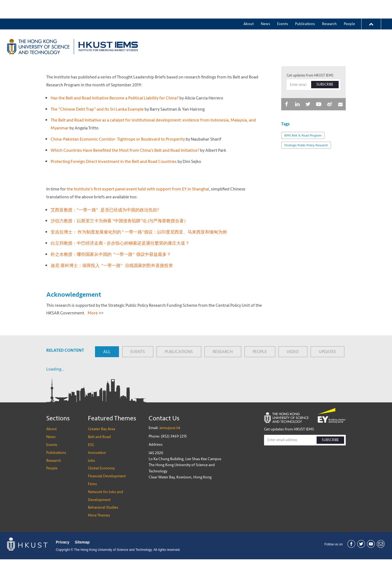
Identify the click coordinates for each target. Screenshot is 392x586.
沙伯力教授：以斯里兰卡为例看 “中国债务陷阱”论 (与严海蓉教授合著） (120, 248)
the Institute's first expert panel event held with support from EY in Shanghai (138, 216)
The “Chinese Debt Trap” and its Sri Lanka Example (97, 136)
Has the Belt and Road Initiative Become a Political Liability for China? (115, 125)
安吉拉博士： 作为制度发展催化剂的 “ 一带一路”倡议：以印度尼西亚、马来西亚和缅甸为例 (139, 259)
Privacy (63, 569)
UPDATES (327, 378)
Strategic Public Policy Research (306, 172)
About (249, 5)
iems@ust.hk (170, 455)
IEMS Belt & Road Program (303, 162)
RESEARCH (223, 378)
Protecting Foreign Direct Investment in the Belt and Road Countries (114, 188)
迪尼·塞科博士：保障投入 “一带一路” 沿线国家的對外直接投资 (112, 292)
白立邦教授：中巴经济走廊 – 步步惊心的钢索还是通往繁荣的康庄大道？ (120, 270)
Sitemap (82, 569)
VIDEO (293, 378)
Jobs (283, 28)
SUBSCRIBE (325, 111)
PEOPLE (260, 378)
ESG (238, 28)
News (265, 5)
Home (51, 54)
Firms (92, 511)
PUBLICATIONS (179, 378)
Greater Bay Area (176, 28)
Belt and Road (213, 28)
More (93, 340)
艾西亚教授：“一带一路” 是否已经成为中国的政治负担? (106, 237)
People (349, 5)
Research (329, 5)
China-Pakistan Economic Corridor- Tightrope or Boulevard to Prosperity (118, 166)
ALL (107, 378)
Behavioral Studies (103, 534)
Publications (305, 5)
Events (283, 5)
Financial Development (107, 503)
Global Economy (310, 28)
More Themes (347, 28)
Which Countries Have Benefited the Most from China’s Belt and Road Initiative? (125, 177)
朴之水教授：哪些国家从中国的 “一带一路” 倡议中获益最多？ (111, 281)
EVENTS (138, 378)
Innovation (260, 28)
